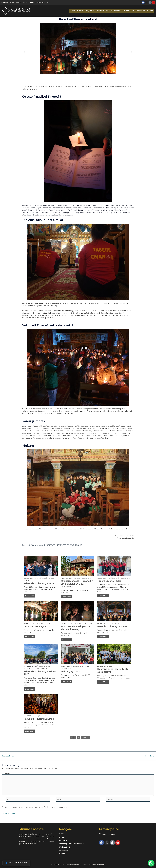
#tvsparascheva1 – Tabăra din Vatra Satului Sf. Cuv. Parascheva (77, 584)
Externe (47, 623)
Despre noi (141, 11)
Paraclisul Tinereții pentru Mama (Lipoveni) (75, 628)
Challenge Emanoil (41, 668)
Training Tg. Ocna (71, 671)
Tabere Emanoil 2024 (109, 581)
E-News (80, 11)
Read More (30, 596)
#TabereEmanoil (86, 578)
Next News (150, 756)
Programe (90, 11)
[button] (109, 11)
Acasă (73, 11)
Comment (7, 773)
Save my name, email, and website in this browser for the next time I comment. (36, 808)
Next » (85, 737)
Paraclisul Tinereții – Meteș (112, 626)
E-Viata (150, 11)
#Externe (77, 578)
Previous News (7, 756)
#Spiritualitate (87, 623)
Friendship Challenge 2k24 (39, 583)
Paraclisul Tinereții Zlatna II (39, 719)
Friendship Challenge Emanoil (109, 11)
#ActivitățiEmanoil (41, 578)
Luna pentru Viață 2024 (37, 626)
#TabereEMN (129, 11)
